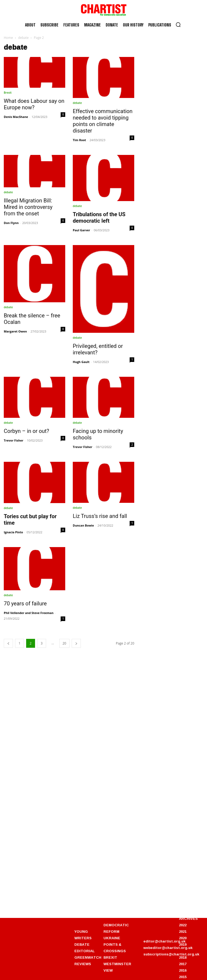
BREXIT (110, 957)
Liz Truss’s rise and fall (100, 516)
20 (64, 643)
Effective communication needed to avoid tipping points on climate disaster (103, 121)
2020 (183, 938)
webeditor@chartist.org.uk (168, 948)
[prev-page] (8, 643)
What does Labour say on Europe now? (34, 104)
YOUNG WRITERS (83, 935)
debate (23, 38)
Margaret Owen (15, 331)
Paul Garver (81, 230)
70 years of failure (25, 603)
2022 (183, 925)
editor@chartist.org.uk (164, 941)
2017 (183, 964)
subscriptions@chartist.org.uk (171, 954)
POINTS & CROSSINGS (115, 948)
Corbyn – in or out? (26, 431)
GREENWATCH (88, 957)
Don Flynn (11, 223)
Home (8, 38)
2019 (183, 944)
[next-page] (76, 643)
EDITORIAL (84, 951)
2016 (183, 970)
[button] (178, 25)
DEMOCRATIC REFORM (116, 928)
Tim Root (79, 140)
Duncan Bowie (83, 525)
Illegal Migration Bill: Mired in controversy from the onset (28, 207)
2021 (183, 931)
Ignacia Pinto (13, 532)
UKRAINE (112, 938)
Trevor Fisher (13, 440)
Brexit (8, 93)
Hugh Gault (81, 362)
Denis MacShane (16, 117)
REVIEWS (83, 964)
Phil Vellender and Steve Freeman (29, 613)
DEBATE (82, 944)
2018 (183, 957)
